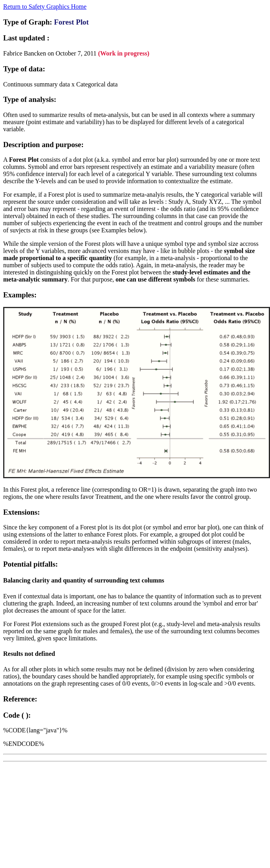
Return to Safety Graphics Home (45, 7)
